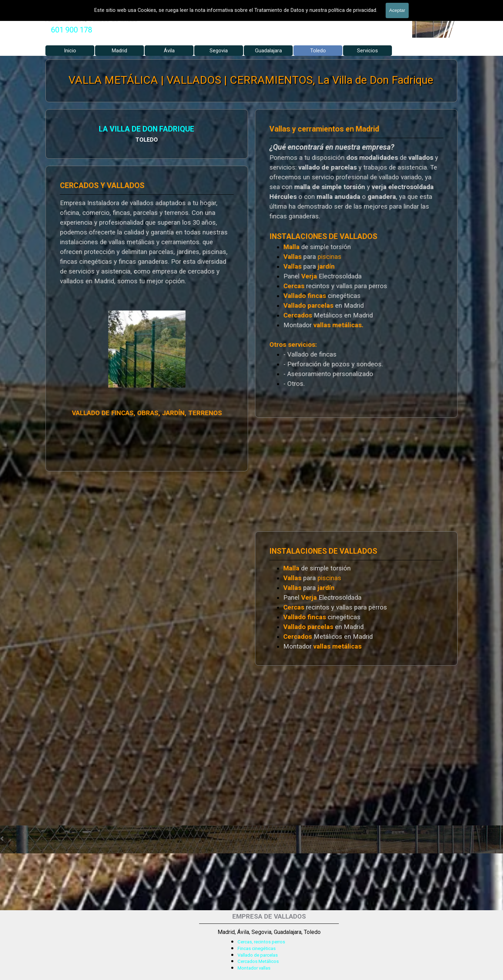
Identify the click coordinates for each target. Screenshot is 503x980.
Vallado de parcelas (258, 955)
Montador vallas (254, 968)
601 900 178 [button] (72, 30)
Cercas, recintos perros (261, 942)
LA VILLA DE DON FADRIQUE (77, 130)
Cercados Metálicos (258, 961)
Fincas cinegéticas (257, 948)
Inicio (70, 51)
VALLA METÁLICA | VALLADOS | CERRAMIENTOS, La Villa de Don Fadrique (251, 80)
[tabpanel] (72, 30)
